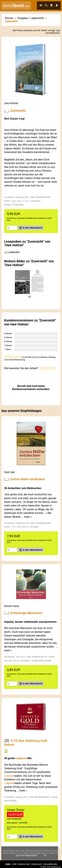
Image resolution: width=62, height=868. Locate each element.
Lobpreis (9, 776)
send (16, 6)
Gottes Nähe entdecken (27, 479)
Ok (45, 856)
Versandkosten (53, 33)
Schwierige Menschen (26, 613)
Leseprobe (12, 252)
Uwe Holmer (11, 103)
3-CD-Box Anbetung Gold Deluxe (26, 743)
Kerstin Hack (11, 606)
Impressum (36, 864)
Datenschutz (24, 864)
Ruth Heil (9, 472)
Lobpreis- (21, 758)
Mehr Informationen (26, 856)
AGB (14, 864)
